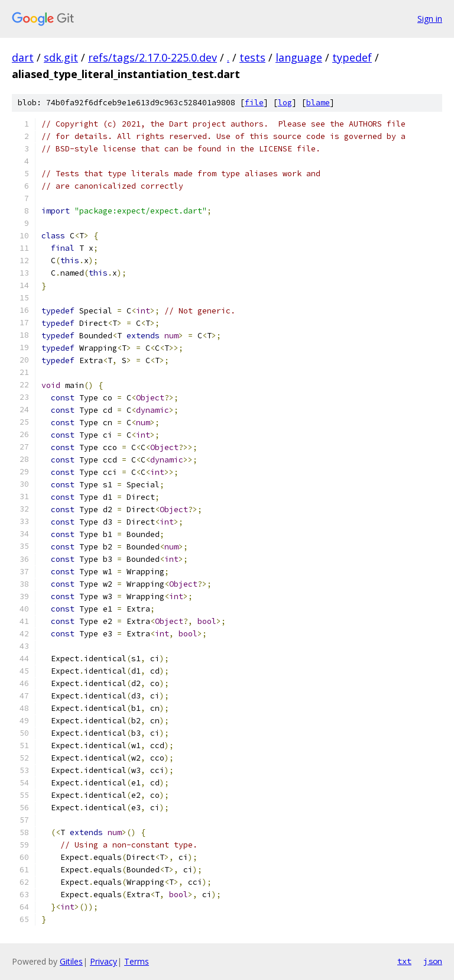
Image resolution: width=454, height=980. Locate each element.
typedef (352, 57)
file (254, 103)
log (285, 103)
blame (318, 103)
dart (23, 57)
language (299, 57)
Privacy (103, 961)
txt (404, 961)
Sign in (430, 19)
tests (252, 57)
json (433, 961)
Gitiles (71, 961)
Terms (137, 961)
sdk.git (61, 57)
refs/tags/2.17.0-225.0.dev (153, 57)
